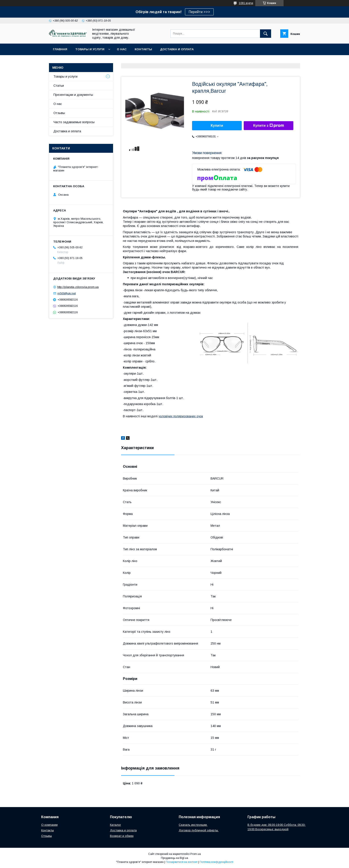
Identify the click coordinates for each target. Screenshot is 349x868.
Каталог (116, 825)
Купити (217, 126)
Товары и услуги (90, 49)
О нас (122, 49)
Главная (60, 49)
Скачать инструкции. (193, 825)
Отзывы (59, 113)
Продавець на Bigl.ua (174, 858)
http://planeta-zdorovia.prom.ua (78, 287)
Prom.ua (196, 854)
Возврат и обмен (122, 836)
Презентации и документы (73, 95)
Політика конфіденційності (216, 862)
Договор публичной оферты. (199, 830)
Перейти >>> (199, 12)
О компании (49, 825)
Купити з (268, 126)
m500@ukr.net (67, 293)
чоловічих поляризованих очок (181, 416)
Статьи (59, 86)
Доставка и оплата (177, 49)
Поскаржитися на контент (182, 862)
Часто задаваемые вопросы (74, 122)
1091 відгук (246, 3)
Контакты (143, 49)
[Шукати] (266, 34)
